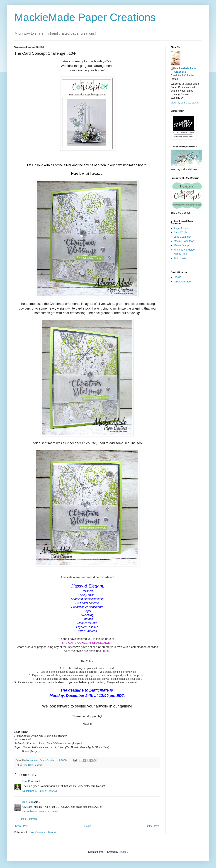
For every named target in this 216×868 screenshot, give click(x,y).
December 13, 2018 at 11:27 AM (40, 812)
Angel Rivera (181, 228)
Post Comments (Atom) (43, 832)
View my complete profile (185, 103)
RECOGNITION (183, 282)
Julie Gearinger (182, 237)
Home (88, 826)
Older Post (153, 826)
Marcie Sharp (181, 245)
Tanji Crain (180, 258)
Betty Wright (181, 232)
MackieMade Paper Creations (85, 17)
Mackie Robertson (184, 241)
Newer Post (22, 826)
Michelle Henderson (185, 250)
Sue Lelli (28, 802)
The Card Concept (33, 765)
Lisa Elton (28, 781)
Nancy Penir (181, 254)
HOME (178, 277)
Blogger (123, 852)
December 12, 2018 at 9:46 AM (40, 791)
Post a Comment (28, 819)
